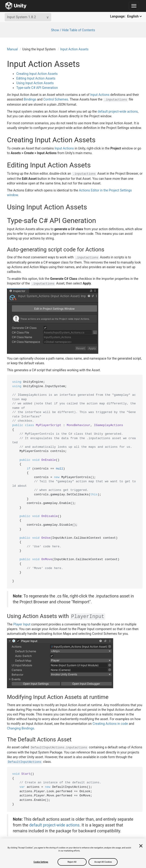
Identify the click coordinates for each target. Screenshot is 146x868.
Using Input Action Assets (35, 83)
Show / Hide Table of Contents (73, 30)
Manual (12, 49)
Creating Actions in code (110, 724)
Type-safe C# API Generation (37, 88)
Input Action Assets (74, 49)
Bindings (30, 99)
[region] (73, 853)
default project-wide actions (118, 111)
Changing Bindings (20, 728)
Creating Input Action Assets (37, 74)
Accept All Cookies (103, 862)
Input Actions (100, 95)
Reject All (72, 862)
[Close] (141, 846)
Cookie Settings (41, 862)
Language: (126, 16)
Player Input (22, 624)
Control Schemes (56, 99)
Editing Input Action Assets (36, 78)
